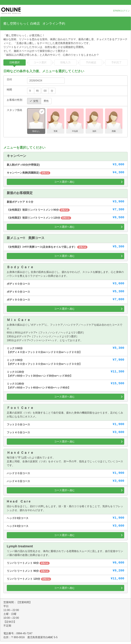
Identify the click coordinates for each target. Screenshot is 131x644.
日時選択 (15, 62)
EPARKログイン (121, 11)
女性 (36, 101)
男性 (46, 101)
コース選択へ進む (64, 182)
